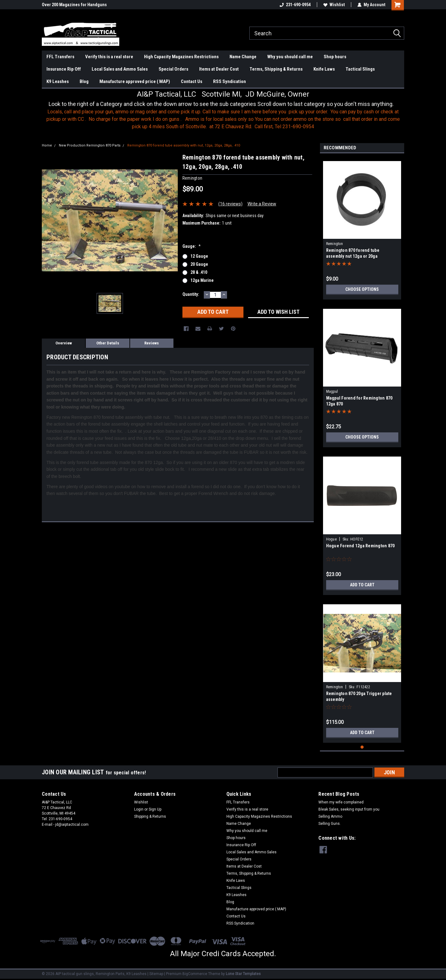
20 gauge (199, 264)
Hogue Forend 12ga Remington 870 (361, 546)
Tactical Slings (360, 69)
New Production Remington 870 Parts (90, 145)
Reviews (152, 343)
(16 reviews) (230, 204)
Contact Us (192, 81)
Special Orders (173, 69)
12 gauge (199, 256)
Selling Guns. (330, 824)
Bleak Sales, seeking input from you (349, 809)
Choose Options (362, 289)
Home (47, 145)
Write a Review (262, 204)
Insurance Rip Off (64, 69)
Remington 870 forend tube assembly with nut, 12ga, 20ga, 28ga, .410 (184, 145)
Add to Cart (362, 585)
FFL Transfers (60, 57)
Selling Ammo (330, 816)
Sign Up (155, 809)
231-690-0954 (295, 5)
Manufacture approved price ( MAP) (135, 81)
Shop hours (335, 57)
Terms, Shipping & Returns (276, 69)
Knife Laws (324, 69)
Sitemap (156, 974)
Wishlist (334, 5)
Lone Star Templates (243, 974)
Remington (334, 244)
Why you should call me (290, 57)
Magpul (332, 392)
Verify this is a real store (109, 57)
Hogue (331, 539)
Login (139, 809)
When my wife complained (341, 802)
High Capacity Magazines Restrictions (181, 57)
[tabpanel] (362, 228)
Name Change (243, 57)
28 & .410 (199, 272)
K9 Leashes (58, 81)
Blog (84, 81)
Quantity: (191, 294)
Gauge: (192, 246)
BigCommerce (195, 974)
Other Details (108, 343)
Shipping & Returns (150, 816)
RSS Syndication (230, 81)
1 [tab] (362, 747)
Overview (64, 343)
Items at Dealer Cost (219, 69)
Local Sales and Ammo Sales (120, 69)
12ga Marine (202, 280)
